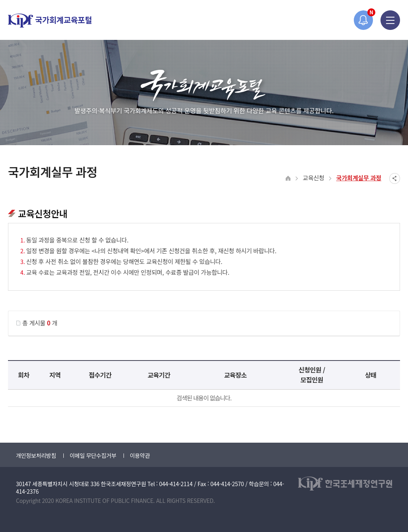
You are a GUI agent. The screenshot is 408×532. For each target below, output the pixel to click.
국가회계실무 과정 (359, 178)
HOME (288, 178)
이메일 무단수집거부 (93, 455)
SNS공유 (395, 178)
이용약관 (140, 455)
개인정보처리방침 (36, 455)
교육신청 (314, 178)
